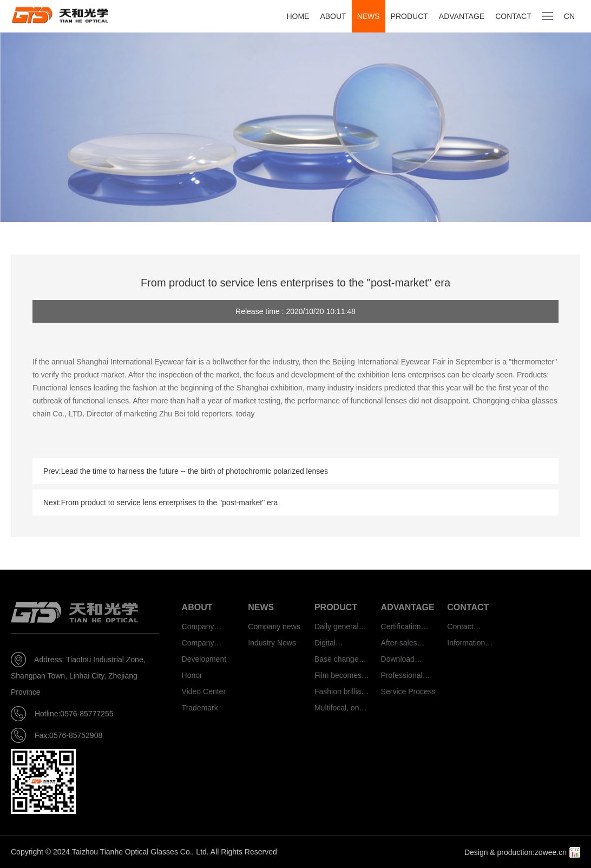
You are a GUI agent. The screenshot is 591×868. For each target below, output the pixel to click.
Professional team (402, 677)
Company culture (198, 645)
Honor (192, 675)
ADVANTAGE (462, 16)
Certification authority (401, 628)
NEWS (369, 16)
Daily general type (337, 628)
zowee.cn (551, 852)
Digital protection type (339, 645)
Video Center (204, 691)
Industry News (272, 643)
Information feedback (466, 645)
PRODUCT (409, 16)
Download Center (398, 661)
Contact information (466, 628)
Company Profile (198, 628)
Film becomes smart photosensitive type (339, 677)
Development (204, 659)
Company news (274, 626)
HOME (298, 16)
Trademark (200, 708)
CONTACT (513, 16)
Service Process (408, 691)
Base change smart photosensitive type (339, 661)
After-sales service (399, 645)
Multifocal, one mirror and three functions (342, 710)
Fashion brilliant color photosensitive (341, 693)
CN (569, 16)
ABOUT (333, 16)
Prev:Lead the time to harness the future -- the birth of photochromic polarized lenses (186, 471)
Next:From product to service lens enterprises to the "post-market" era (160, 502)
